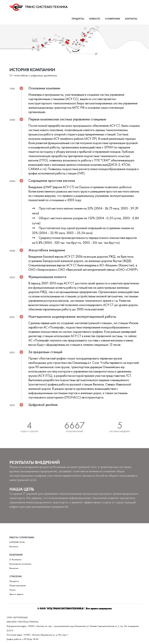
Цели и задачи (16, 594)
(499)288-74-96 (17, 542)
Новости (95, 19)
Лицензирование (18, 586)
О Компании (15, 560)
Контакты (131, 19)
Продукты (78, 19)
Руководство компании (20, 564)
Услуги (12, 590)
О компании (113, 19)
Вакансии (14, 568)
